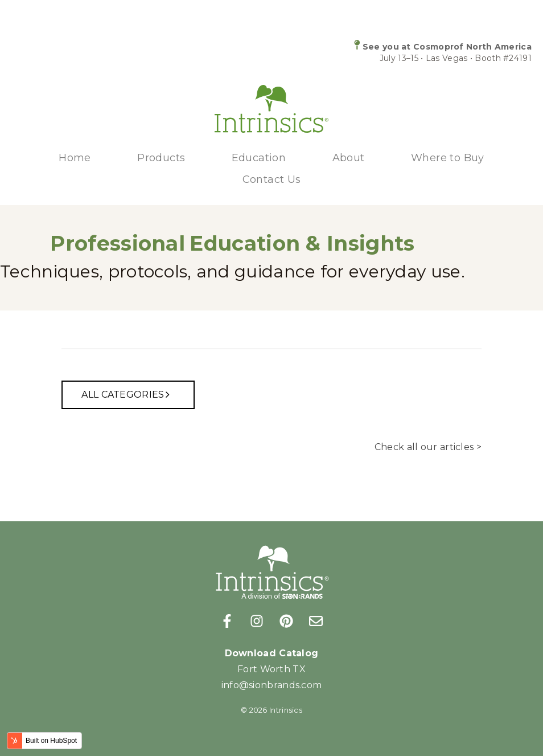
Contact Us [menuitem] (272, 179)
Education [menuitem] (259, 158)
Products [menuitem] (161, 158)
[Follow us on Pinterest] (286, 621)
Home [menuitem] (75, 158)
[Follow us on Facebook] (227, 621)
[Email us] (316, 621)
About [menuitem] (349, 158)
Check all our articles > (428, 447)
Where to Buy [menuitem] (448, 158)
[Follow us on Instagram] (257, 621)
